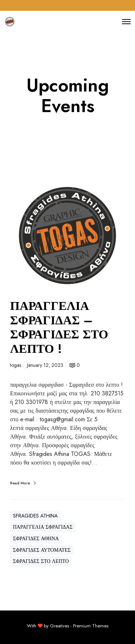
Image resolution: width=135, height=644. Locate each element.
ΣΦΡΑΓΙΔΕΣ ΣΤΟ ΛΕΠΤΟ (41, 561)
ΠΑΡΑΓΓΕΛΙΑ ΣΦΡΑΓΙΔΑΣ (43, 527)
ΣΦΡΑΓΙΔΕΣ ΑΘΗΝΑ (36, 538)
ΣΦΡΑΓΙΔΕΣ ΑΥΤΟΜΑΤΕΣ (42, 550)
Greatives (60, 626)
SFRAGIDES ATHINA (35, 516)
